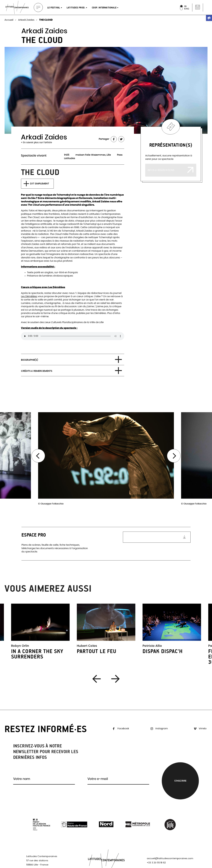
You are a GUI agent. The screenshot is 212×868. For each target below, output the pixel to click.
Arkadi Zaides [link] (27, 20)
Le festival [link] (54, 7)
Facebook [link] (120, 729)
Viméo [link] (200, 729)
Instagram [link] (159, 729)
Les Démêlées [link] (29, 296)
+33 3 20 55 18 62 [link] (156, 863)
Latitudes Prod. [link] (76, 7)
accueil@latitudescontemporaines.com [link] (170, 858)
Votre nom (22, 779)
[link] (209, 18)
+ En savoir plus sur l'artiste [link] (36, 143)
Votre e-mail (98, 779)
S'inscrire (180, 781)
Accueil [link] (9, 20)
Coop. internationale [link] (104, 7)
